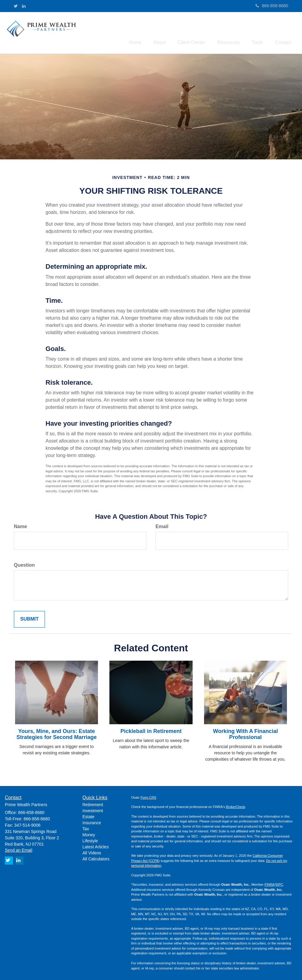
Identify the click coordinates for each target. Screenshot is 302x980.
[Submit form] (29, 618)
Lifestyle (90, 840)
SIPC (279, 883)
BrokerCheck (236, 806)
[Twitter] (16, 6)
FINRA (269, 883)
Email (162, 525)
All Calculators (96, 858)
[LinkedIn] (24, 6)
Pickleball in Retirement (151, 730)
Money (89, 834)
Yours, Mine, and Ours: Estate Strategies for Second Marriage (57, 733)
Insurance (92, 822)
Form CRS (148, 796)
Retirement (93, 803)
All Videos (92, 852)
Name (20, 525)
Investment (93, 809)
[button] (171, 31)
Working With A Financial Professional (245, 733)
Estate (89, 816)
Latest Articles (96, 846)
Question (24, 564)
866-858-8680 (272, 6)
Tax (86, 828)
